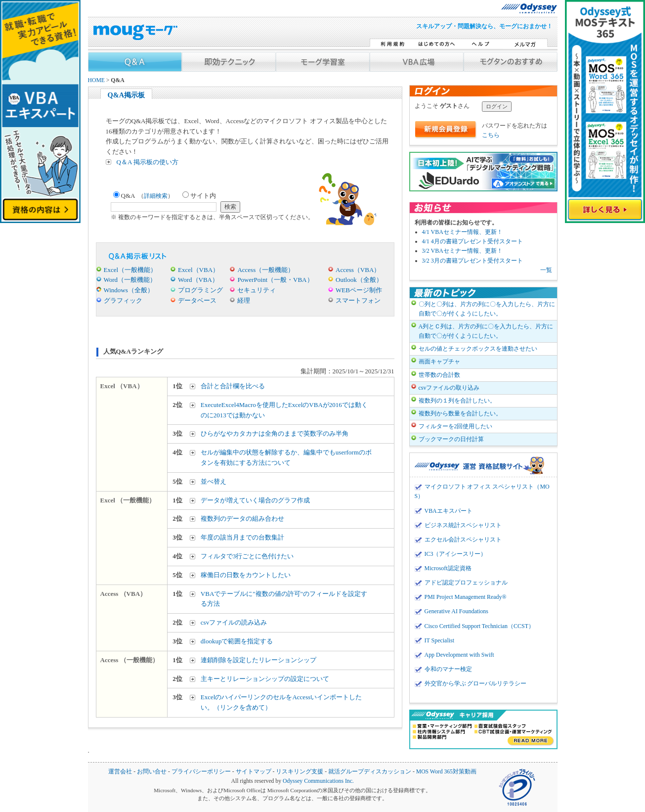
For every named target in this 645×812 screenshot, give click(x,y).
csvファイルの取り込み (449, 388)
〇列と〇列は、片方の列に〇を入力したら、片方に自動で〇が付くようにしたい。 (487, 309)
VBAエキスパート (449, 511)
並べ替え (214, 481)
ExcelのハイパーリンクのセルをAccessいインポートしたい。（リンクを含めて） (281, 702)
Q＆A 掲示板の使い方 (148, 162)
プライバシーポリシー (201, 772)
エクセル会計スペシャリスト (463, 540)
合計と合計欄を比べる (233, 386)
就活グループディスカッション (370, 772)
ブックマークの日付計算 (451, 439)
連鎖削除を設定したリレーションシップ (258, 660)
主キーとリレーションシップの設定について (265, 679)
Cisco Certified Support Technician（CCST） (479, 626)
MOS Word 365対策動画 (446, 772)
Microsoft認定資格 (448, 568)
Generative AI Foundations (456, 611)
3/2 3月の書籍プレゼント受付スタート (473, 261)
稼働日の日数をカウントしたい (246, 575)
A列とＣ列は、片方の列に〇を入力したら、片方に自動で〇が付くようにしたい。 (486, 331)
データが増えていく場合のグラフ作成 (255, 500)
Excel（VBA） (198, 270)
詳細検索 (156, 196)
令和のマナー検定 (448, 669)
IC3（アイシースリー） (456, 554)
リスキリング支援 (300, 772)
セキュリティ (257, 290)
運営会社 (120, 772)
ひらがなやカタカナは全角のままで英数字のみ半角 (275, 433)
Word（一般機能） (130, 280)
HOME (96, 80)
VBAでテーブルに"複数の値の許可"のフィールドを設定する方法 (284, 599)
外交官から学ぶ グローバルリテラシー (476, 683)
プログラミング (200, 290)
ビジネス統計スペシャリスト (463, 525)
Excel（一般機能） (130, 270)
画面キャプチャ (439, 361)
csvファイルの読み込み (234, 622)
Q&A (144, 196)
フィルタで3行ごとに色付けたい (247, 556)
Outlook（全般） (359, 280)
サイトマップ (254, 772)
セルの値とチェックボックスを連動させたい (478, 349)
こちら (491, 135)
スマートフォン (358, 300)
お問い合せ (152, 772)
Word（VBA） (198, 280)
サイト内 (199, 196)
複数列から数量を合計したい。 (460, 413)
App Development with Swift (459, 655)
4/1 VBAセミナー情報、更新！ (462, 232)
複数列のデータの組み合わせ (242, 519)
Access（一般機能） (266, 270)
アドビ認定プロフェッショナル (466, 583)
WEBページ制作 (359, 290)
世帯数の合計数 (439, 375)
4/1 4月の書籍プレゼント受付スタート (473, 241)
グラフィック (123, 300)
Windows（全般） (129, 290)
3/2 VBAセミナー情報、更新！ (462, 251)
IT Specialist (440, 640)
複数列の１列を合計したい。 (457, 401)
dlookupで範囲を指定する (237, 641)
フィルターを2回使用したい (456, 426)
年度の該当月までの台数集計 (242, 537)
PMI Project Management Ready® (466, 597)
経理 (244, 300)
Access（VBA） (358, 270)
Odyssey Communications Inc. (318, 781)
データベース (197, 300)
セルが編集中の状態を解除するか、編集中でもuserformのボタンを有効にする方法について (286, 457)
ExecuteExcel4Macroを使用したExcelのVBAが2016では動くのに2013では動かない (284, 410)
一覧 (546, 270)
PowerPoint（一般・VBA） (275, 280)
